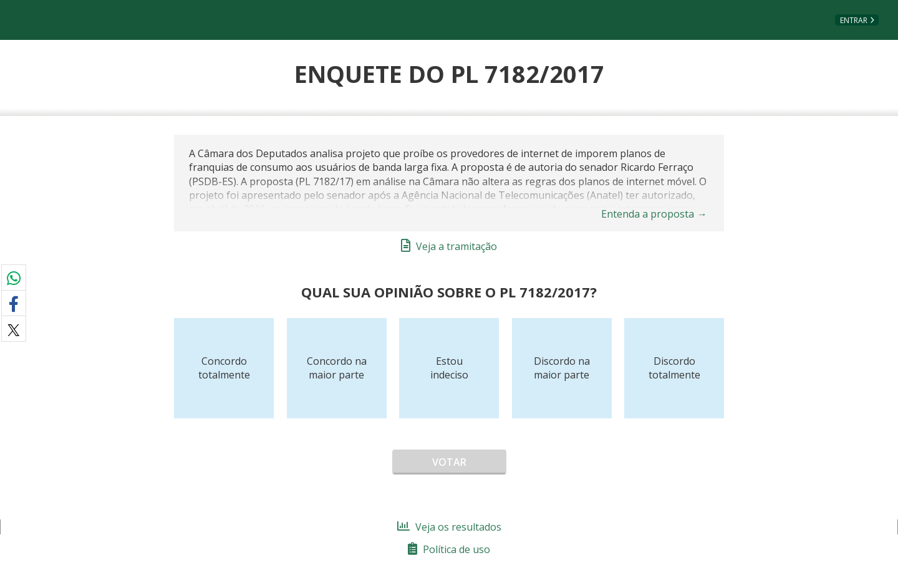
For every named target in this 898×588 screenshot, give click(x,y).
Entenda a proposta (654, 214)
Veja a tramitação (449, 246)
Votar (449, 462)
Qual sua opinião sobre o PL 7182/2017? (449, 292)
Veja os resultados (449, 527)
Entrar (854, 20)
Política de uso (449, 549)
